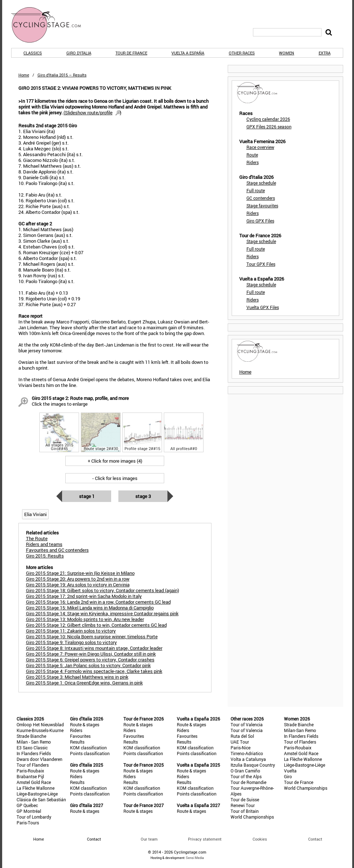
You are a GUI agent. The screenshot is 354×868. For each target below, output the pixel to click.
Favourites (80, 736)
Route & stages (85, 724)
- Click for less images (115, 478)
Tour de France (131, 53)
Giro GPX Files (260, 221)
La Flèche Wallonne (36, 788)
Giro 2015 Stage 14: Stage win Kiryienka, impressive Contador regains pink (102, 613)
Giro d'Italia (79, 53)
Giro (288, 776)
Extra (325, 53)
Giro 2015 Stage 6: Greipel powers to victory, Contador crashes (90, 660)
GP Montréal (29, 811)
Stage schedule (261, 183)
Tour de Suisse (245, 799)
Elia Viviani (35, 514)
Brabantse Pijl (30, 776)
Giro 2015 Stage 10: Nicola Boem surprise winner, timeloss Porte (92, 636)
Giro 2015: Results (45, 556)
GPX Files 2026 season (269, 127)
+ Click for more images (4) (115, 461)
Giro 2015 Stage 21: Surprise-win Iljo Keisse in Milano (80, 573)
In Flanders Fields (34, 753)
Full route (256, 190)
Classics (33, 53)
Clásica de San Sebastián (41, 799)
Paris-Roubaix (30, 771)
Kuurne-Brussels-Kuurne (40, 730)
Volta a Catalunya (248, 759)
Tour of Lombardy (34, 817)
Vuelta (290, 771)
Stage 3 (143, 496)
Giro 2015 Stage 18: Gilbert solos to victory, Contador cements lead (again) (102, 590)
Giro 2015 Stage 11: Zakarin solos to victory (71, 631)
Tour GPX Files (261, 264)
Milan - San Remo (34, 742)
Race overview (260, 147)
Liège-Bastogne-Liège (37, 794)
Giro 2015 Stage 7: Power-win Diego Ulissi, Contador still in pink (91, 654)
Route (252, 155)
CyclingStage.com (51, 25)
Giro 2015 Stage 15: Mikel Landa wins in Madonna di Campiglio (90, 608)
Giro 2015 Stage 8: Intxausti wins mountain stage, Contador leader (94, 648)
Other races (242, 53)
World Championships (252, 817)
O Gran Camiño (245, 771)
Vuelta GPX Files (263, 307)
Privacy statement (205, 839)
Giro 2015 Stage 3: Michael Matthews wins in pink (77, 677)
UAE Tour (240, 742)
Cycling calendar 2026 (268, 119)
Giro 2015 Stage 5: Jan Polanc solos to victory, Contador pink (88, 665)
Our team (149, 839)
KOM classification (88, 748)
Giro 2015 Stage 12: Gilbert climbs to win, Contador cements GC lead (96, 625)
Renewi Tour (243, 805)
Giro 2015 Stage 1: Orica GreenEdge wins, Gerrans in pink (84, 683)
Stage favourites (262, 206)
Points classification (90, 753)
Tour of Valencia (247, 724)
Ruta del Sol (242, 736)
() (92, 113)
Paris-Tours (28, 823)
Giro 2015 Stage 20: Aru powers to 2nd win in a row (78, 579)
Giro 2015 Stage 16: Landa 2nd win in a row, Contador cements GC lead (98, 602)
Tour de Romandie (248, 782)
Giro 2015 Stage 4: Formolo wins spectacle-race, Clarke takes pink (94, 671)
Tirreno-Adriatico (247, 753)
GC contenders (261, 198)
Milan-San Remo (300, 730)
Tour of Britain (245, 811)
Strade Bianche (31, 736)
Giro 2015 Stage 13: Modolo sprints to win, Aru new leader (85, 619)
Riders (253, 162)
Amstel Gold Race (34, 782)
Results (77, 742)
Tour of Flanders (33, 765)
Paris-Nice (241, 748)
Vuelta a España (188, 53)
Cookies (260, 839)
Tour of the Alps (246, 776)
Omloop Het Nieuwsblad (40, 724)
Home (24, 75)
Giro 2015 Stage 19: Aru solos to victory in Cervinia (78, 585)
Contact (315, 839)
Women (287, 53)
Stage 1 (87, 496)
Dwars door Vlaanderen (40, 759)
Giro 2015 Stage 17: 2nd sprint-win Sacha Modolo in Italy (84, 596)
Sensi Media (195, 858)
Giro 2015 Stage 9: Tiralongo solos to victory (71, 642)
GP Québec (27, 805)
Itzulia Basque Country (253, 765)
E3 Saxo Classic (32, 748)
